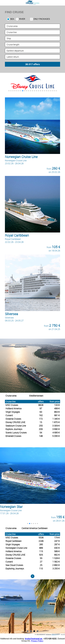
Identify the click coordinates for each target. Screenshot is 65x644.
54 (41, 433)
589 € (57, 551)
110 (41, 569)
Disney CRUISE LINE (15, 422)
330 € (57, 548)
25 (41, 565)
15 (41, 422)
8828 (41, 405)
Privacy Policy (37, 641)
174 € (57, 538)
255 (41, 426)
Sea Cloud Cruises (14, 565)
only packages (42, 19)
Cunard (9, 415)
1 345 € (56, 419)
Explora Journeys (14, 429)
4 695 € (56, 433)
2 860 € (56, 565)
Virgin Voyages (13, 412)
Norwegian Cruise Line (16, 548)
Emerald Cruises (13, 436)
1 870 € (56, 422)
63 (41, 412)
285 (41, 544)
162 (41, 415)
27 (41, 562)
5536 (41, 538)
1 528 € (56, 558)
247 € (57, 541)
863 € (57, 412)
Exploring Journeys (15, 569)
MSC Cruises (12, 405)
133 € (57, 405)
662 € (57, 555)
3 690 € (56, 429)
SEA (12, 19)
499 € (57, 408)
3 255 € (56, 569)
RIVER (22, 19)
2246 (41, 541)
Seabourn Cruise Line (16, 426)
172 (41, 419)
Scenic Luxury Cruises (16, 433)
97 (41, 408)
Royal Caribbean (14, 541)
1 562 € (56, 562)
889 (41, 548)
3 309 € (56, 426)
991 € (57, 415)
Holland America (14, 408)
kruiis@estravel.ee (34, 639)
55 (41, 558)
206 (41, 429)
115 (41, 551)
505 (41, 555)
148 (41, 436)
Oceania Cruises (13, 419)
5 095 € (56, 436)
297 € (57, 544)
